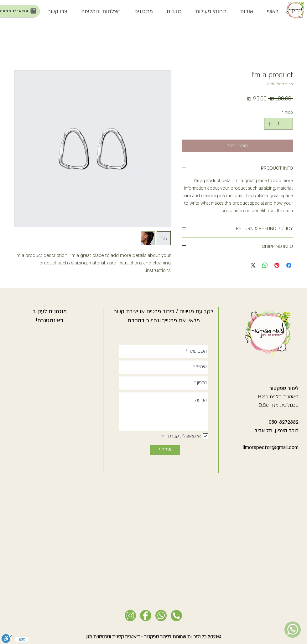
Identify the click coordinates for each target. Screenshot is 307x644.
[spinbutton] (278, 124)
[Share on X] (253, 265)
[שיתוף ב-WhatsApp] (265, 265)
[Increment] (269, 124)
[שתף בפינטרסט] (277, 265)
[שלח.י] (165, 450)
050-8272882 (284, 422)
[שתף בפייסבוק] (289, 265)
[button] (247, 12)
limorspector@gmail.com (271, 447)
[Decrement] (288, 124)
